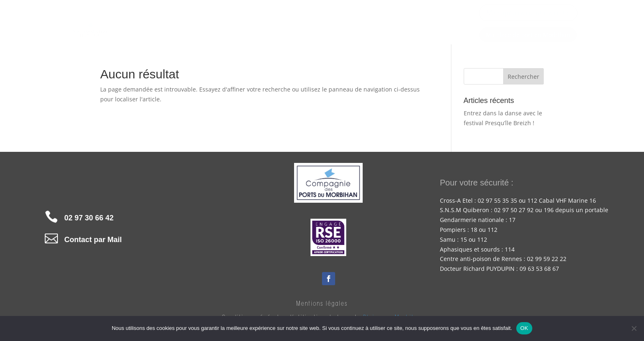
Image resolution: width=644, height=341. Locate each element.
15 (464, 239)
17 (512, 220)
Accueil (212, 27)
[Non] (634, 328)
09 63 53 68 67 (539, 269)
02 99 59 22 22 (547, 259)
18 (474, 230)
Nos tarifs (264, 27)
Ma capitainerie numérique (528, 13)
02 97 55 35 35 (497, 200)
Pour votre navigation (341, 27)
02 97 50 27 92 (514, 210)
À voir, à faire (423, 27)
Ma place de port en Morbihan (528, 35)
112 (492, 230)
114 (510, 249)
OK (524, 328)
